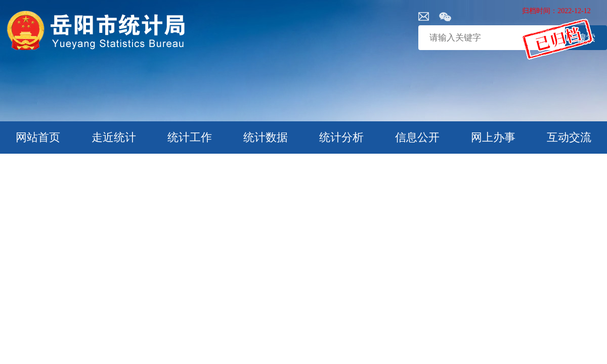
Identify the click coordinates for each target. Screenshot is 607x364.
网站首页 (38, 137)
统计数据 (266, 137)
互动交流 (569, 137)
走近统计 (114, 137)
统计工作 (190, 137)
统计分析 (341, 137)
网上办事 (493, 137)
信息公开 (417, 137)
